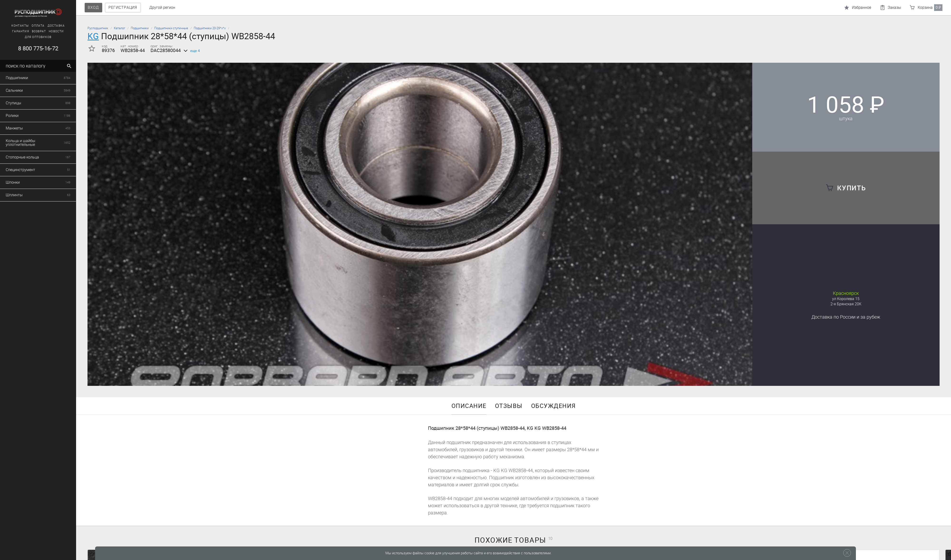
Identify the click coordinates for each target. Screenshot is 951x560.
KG (93, 36)
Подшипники (140, 28)
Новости (14, 31)
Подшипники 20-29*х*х (210, 28)
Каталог (119, 28)
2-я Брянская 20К (846, 304)
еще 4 (191, 51)
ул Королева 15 (846, 299)
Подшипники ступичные (171, 28)
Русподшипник (98, 28)
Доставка (14, 26)
